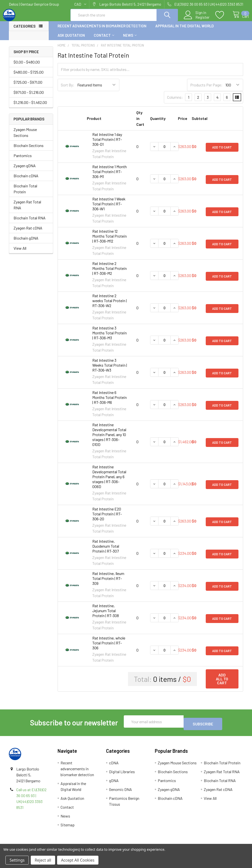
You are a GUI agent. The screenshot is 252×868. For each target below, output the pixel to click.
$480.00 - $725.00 (29, 76)
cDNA (114, 765)
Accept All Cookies (78, 860)
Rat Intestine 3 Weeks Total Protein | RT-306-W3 (110, 369)
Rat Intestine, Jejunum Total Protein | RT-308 (106, 615)
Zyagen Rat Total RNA (27, 209)
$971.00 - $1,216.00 (29, 97)
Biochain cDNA (26, 180)
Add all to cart (222, 683)
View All (20, 253)
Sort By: (68, 89)
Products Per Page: (206, 89)
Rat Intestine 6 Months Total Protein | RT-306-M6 (110, 402)
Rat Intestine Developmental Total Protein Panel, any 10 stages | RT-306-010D (109, 439)
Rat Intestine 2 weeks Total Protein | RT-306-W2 (110, 305)
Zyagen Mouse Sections (25, 137)
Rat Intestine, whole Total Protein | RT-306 (109, 647)
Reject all (43, 860)
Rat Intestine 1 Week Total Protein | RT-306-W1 (109, 208)
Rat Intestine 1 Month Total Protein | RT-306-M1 (110, 176)
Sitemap (68, 827)
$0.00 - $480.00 (27, 66)
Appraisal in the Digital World (185, 30)
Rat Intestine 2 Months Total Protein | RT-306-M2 (110, 273)
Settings (17, 860)
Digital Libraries (122, 774)
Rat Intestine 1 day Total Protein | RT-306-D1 (107, 144)
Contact (104, 40)
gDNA (114, 782)
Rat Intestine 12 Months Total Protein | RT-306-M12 (110, 240)
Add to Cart (222, 151)
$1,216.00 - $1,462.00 (30, 107)
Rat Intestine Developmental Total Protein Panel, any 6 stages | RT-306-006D (109, 481)
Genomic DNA (120, 791)
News (130, 40)
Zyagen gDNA (25, 170)
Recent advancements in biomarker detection (102, 30)
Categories (24, 31)
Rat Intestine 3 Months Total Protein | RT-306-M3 (110, 337)
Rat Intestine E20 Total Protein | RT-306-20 (107, 518)
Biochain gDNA (26, 242)
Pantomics (23, 160)
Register (197, 20)
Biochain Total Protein (25, 193)
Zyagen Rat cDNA (28, 232)
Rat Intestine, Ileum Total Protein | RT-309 (108, 583)
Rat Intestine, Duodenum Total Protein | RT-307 (106, 550)
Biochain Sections (29, 150)
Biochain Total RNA (30, 222)
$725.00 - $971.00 (28, 87)
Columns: (175, 102)
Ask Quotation (71, 40)
